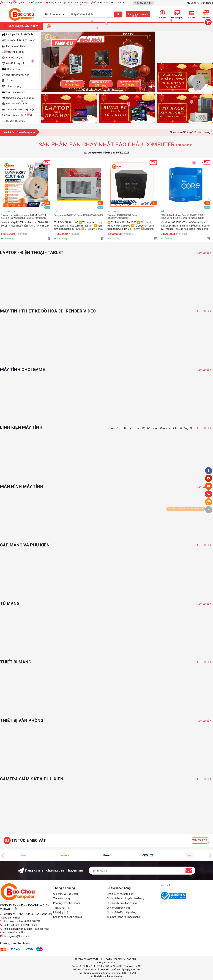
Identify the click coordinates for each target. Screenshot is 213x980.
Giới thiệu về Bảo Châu (65, 894)
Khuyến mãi (53, 3)
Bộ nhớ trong (150, 428)
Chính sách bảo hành (118, 908)
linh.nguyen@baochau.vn (18, 936)
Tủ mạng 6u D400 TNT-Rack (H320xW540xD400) (133, 215)
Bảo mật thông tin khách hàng (123, 917)
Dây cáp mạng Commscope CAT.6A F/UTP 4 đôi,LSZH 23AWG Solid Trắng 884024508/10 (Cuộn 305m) (78, 217)
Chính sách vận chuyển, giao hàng (125, 898)
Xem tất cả (184, 145)
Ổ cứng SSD (187, 428)
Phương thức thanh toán (67, 903)
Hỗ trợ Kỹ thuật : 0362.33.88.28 (107, 3)
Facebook (165, 885)
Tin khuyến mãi (62, 908)
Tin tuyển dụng (62, 898)
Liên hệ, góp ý (61, 912)
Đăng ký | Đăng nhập (202, 3)
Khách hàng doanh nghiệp (68, 917)
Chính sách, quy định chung (122, 903)
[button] (83, 89)
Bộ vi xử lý (115, 428)
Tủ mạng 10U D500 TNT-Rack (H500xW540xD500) (176, 217)
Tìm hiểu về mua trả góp (120, 894)
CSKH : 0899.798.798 (76, 3)
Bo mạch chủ (132, 428)
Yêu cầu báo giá (143, 3)
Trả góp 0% (35, 3)
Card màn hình (168, 428)
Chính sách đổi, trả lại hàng (121, 912)
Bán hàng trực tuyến (12, 3)
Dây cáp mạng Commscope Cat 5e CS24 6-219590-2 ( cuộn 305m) (24, 217)
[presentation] (3, 200)
